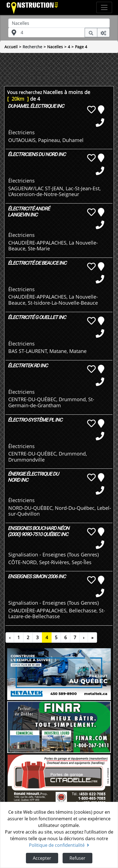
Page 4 (81, 47)
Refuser (77, 858)
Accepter (42, 858)
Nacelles (55, 47)
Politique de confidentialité (59, 845)
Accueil (11, 47)
